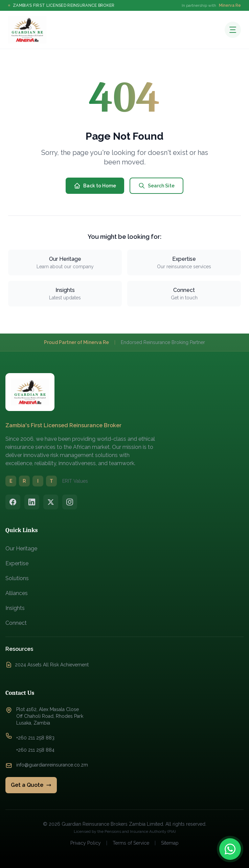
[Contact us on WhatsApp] (230, 849)
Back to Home (95, 186)
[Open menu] (233, 30)
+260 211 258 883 (35, 738)
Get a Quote (31, 785)
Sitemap (170, 843)
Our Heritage (21, 549)
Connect (16, 623)
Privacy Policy (86, 843)
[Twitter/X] (51, 502)
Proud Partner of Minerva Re (76, 342)
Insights (15, 608)
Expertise (17, 563)
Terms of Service (131, 843)
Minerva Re (230, 5)
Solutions (17, 578)
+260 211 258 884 (35, 750)
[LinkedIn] (32, 502)
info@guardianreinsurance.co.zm (52, 765)
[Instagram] (70, 502)
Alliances (17, 593)
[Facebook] (13, 502)
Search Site (156, 186)
